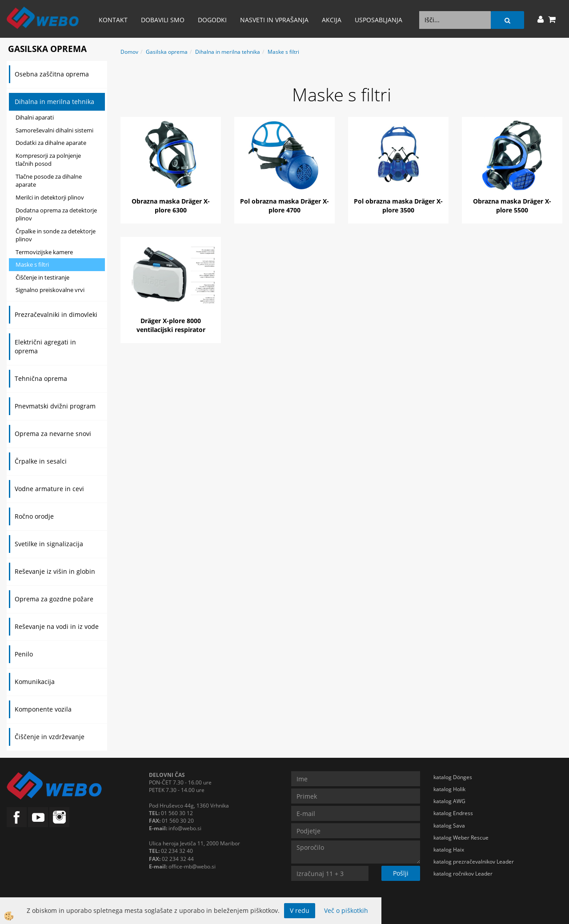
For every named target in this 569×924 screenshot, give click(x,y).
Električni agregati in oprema (45, 346)
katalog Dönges (453, 777)
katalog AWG (449, 801)
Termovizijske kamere (44, 252)
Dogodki (212, 20)
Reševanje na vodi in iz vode (57, 626)
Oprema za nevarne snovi (53, 434)
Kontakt (113, 20)
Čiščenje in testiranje (42, 277)
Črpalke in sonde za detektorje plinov (56, 235)
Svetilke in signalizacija (49, 544)
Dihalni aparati (35, 117)
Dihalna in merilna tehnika (54, 102)
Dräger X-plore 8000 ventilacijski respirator (171, 325)
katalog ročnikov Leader (463, 874)
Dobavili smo (163, 20)
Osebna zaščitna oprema (52, 74)
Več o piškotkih (346, 910)
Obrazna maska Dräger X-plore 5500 (512, 206)
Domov (129, 52)
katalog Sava (449, 826)
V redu (300, 910)
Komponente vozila (43, 709)
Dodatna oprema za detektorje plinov (56, 214)
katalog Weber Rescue (461, 838)
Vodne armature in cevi (49, 489)
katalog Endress (453, 813)
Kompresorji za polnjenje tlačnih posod (48, 160)
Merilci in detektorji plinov (50, 197)
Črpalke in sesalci (41, 461)
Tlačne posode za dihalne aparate (49, 181)
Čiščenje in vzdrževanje (50, 737)
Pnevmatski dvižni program (55, 406)
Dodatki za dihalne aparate (51, 143)
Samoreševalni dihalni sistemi (54, 130)
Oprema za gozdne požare (54, 599)
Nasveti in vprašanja (274, 20)
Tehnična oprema (41, 378)
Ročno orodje (34, 516)
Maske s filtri (32, 264)
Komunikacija (35, 682)
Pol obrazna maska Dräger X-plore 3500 (398, 206)
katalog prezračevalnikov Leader (474, 862)
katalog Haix (449, 850)
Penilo (24, 654)
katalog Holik (449, 789)
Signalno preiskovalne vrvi (50, 290)
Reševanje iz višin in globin (55, 571)
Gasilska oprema (167, 52)
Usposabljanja (379, 20)
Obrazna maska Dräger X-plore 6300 (171, 206)
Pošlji (401, 873)
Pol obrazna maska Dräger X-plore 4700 (284, 206)
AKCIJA (332, 20)
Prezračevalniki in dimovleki (56, 314)
